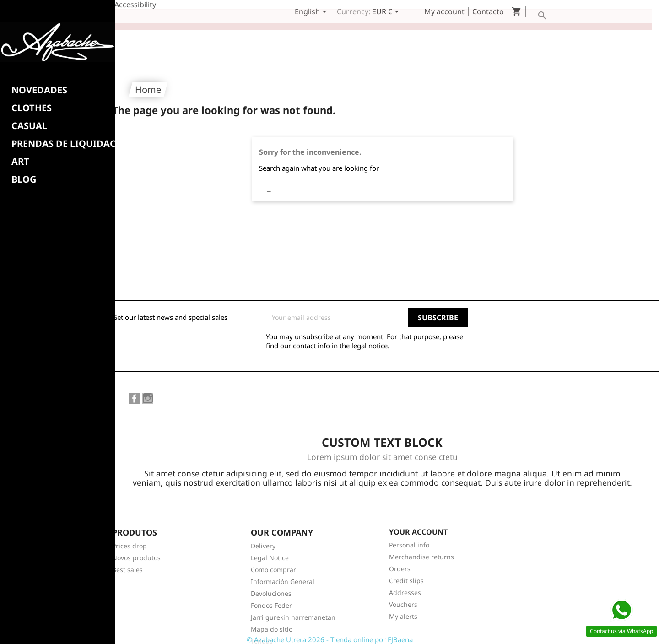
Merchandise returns (421, 548)
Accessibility (135, 5)
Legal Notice (270, 549)
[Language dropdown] (312, 12)
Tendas (262, 632)
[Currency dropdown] (387, 12)
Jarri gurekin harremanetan (293, 608)
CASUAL (29, 126)
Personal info (409, 536)
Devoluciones (271, 584)
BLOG (24, 179)
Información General (283, 572)
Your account (418, 523)
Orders (400, 560)
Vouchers (403, 595)
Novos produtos (136, 549)
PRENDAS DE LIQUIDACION (73, 144)
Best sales (127, 560)
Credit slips (406, 571)
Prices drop (130, 537)
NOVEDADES (39, 90)
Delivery (263, 537)
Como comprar (273, 560)
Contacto (488, 11)
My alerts (403, 607)
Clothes (32, 108)
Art (20, 162)
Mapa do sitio (272, 620)
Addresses (405, 583)
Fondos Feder (271, 596)
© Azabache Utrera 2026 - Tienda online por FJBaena (330, 639)
